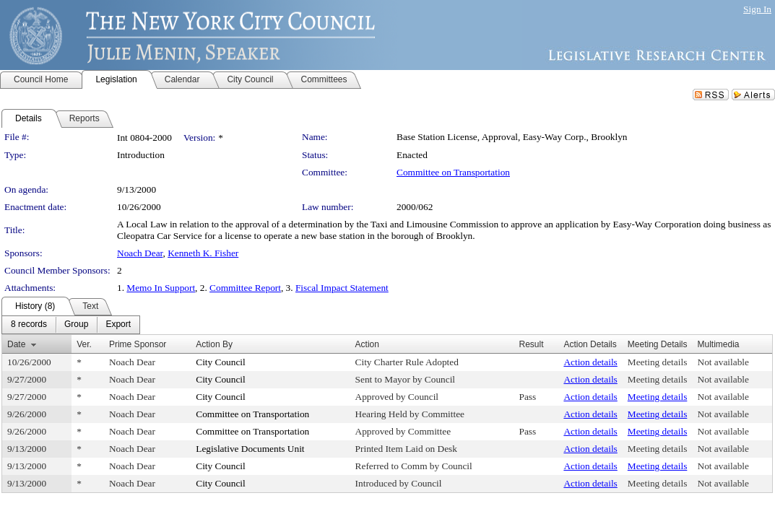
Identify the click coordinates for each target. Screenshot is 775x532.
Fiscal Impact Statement (342, 288)
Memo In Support (161, 288)
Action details (590, 362)
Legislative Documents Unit (250, 449)
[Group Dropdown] (76, 325)
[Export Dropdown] (118, 325)
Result (532, 344)
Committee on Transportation (453, 172)
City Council (221, 362)
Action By (214, 344)
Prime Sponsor (138, 344)
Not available (723, 362)
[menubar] (71, 325)
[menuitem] (29, 325)
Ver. (84, 344)
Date (16, 344)
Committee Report (245, 288)
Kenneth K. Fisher (203, 253)
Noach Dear (140, 253)
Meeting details (658, 362)
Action (367, 344)
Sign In (757, 9)
